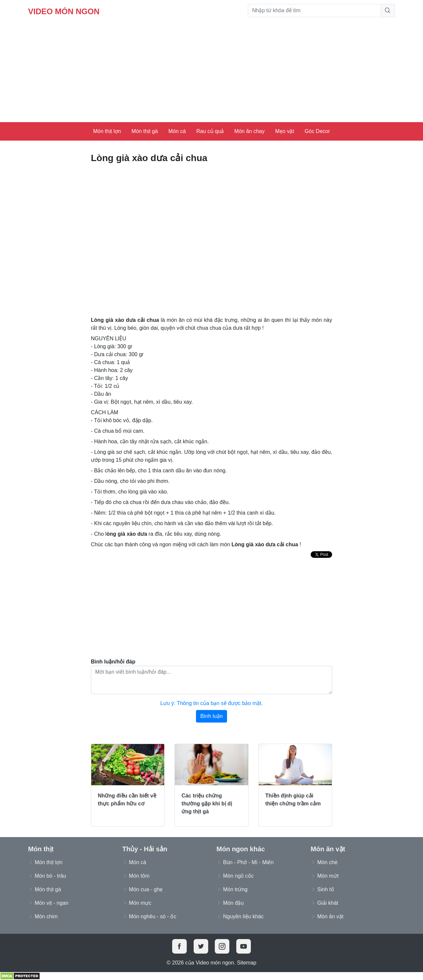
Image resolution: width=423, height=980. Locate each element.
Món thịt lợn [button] (49, 862)
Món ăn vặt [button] (330, 916)
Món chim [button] (46, 916)
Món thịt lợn (107, 131)
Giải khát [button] (328, 903)
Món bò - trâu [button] (50, 876)
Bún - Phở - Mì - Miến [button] (248, 862)
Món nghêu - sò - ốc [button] (153, 916)
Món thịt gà (145, 131)
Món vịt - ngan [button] (52, 903)
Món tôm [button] (139, 876)
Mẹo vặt (285, 131)
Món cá (177, 131)
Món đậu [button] (233, 903)
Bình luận (211, 716)
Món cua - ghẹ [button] (146, 889)
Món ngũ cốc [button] (238, 876)
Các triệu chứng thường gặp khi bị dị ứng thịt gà (207, 804)
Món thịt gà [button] (48, 889)
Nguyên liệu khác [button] (243, 916)
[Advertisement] (211, 73)
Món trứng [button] (235, 889)
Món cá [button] (137, 862)
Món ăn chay (250, 131)
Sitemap (247, 963)
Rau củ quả (210, 131)
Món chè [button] (327, 862)
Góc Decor (317, 131)
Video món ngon (64, 11)
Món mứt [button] (328, 876)
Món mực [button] (140, 903)
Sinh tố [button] (326, 889)
